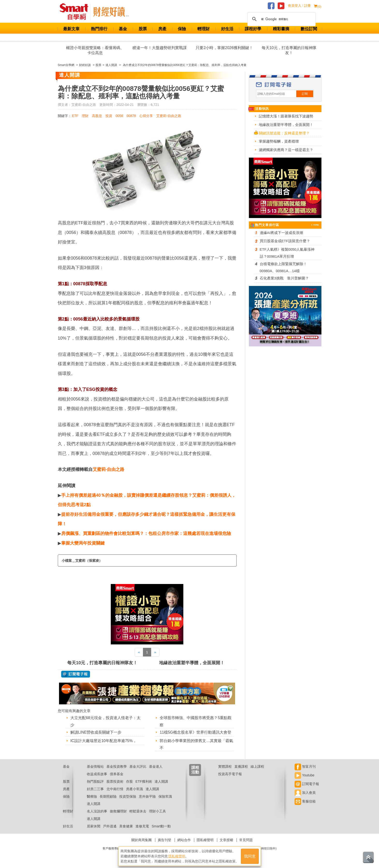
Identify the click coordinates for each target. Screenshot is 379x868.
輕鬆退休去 (138, 811)
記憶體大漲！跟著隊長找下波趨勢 (286, 116)
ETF (75, 116)
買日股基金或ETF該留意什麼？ (285, 241)
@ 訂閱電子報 (76, 674)
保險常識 (165, 796)
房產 (162, 29)
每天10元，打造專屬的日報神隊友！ (289, 50)
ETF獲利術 (144, 781)
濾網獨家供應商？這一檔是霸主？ (286, 150)
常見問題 (246, 840)
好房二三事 (95, 789)
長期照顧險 (108, 796)
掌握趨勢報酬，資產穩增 (279, 141)
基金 (123, 29)
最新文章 (71, 29)
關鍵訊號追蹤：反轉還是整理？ (284, 133)
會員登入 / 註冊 (299, 6)
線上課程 (257, 766)
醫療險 (92, 796)
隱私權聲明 (205, 840)
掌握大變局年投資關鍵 (83, 543)
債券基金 (117, 774)
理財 (85, 116)
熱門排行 (99, 29)
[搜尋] (281, 19)
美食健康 (126, 826)
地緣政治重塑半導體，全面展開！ (192, 663)
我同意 (250, 856)
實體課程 (225, 766)
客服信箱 (305, 801)
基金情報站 (95, 766)
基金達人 (156, 766)
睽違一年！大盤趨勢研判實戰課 (160, 48)
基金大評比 (138, 766)
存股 (129, 781)
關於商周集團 (141, 840)
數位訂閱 (309, 29)
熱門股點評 (95, 781)
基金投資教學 (117, 766)
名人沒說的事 (97, 811)
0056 (119, 116)
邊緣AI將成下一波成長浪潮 (281, 233)
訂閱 (305, 94)
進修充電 (142, 826)
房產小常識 (134, 789)
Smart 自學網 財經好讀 (111, 12)
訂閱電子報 (307, 784)
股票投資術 (115, 781)
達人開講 (161, 781)
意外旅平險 (147, 796)
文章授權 (226, 840)
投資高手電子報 (230, 774)
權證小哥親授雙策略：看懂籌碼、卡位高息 (95, 50)
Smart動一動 (161, 826)
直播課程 (241, 766)
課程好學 (253, 29)
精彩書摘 (281, 29)
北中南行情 (115, 789)
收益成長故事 (97, 774)
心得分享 (146, 116)
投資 (109, 116)
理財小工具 (157, 811)
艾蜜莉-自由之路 (169, 116)
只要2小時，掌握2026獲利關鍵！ (224, 48)
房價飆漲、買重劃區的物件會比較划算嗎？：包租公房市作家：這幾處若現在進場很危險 (146, 533)
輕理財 (204, 29)
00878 (131, 116)
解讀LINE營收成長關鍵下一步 (96, 732)
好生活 (227, 29)
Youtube (305, 775)
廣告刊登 (164, 840)
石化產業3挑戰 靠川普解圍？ (284, 278)
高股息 (97, 116)
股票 (143, 29)
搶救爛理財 (118, 811)
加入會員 (305, 793)
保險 (182, 29)
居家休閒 (94, 826)
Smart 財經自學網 (76, 12)
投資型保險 (128, 796)
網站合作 (184, 840)
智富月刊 (305, 766)
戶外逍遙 (110, 826)
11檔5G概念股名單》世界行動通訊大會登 (195, 732)
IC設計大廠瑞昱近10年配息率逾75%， (104, 741)
